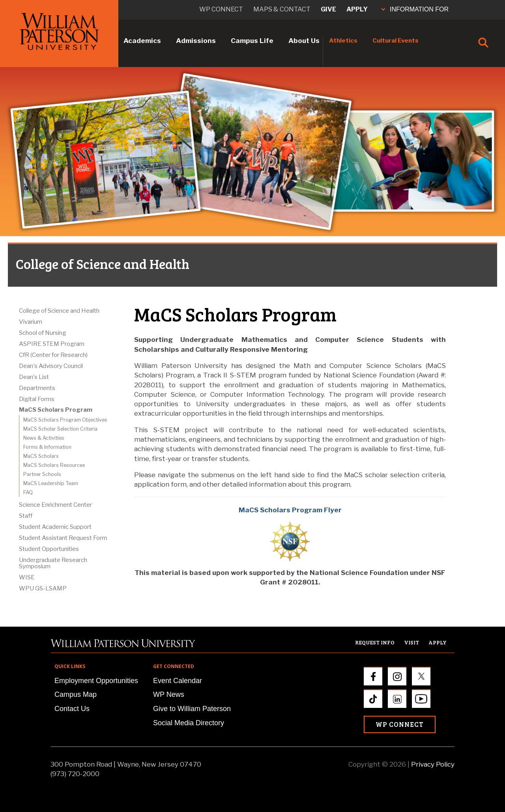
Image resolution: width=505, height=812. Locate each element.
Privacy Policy (433, 764)
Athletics (343, 41)
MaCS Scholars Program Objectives (65, 420)
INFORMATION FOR (415, 9)
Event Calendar (178, 681)
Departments (37, 388)
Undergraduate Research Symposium (53, 563)
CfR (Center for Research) (53, 355)
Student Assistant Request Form (63, 538)
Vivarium (31, 322)
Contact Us (72, 709)
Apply (357, 9)
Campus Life (252, 41)
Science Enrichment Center (55, 505)
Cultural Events (396, 41)
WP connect (221, 9)
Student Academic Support (55, 527)
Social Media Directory (189, 723)
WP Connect (400, 724)
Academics (142, 41)
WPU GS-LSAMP (43, 588)
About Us (304, 41)
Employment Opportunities (96, 681)
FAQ (28, 492)
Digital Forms (37, 399)
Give (328, 9)
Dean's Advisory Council (51, 366)
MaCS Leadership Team (51, 483)
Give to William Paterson (192, 709)
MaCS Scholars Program (56, 410)
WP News (169, 694)
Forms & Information (47, 447)
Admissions (196, 41)
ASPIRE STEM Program (52, 344)
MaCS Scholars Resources (54, 465)
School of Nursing (43, 333)
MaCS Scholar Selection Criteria (60, 429)
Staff (26, 516)
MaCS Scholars (41, 456)
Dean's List (34, 377)
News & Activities (44, 438)
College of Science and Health (59, 311)
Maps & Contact (282, 9)
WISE (27, 577)
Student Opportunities (49, 549)
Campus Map (76, 694)
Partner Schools (42, 474)
